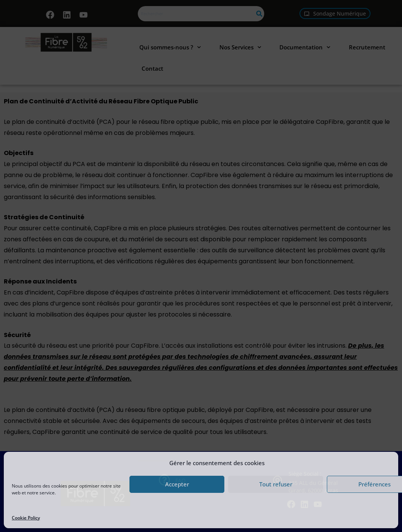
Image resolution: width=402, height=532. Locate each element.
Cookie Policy (26, 518)
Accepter (177, 484)
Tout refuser (276, 484)
